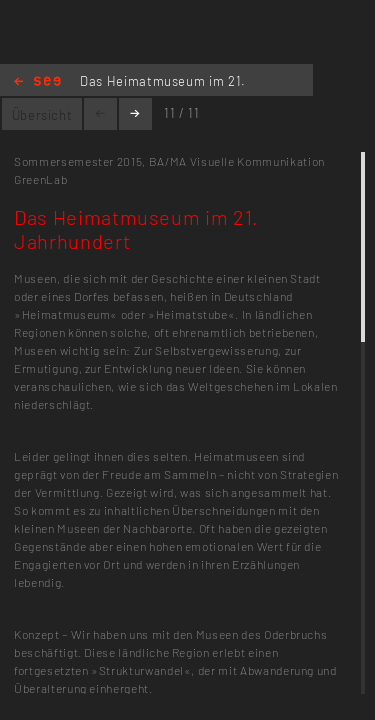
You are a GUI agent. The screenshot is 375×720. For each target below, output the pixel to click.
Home (37, 82)
